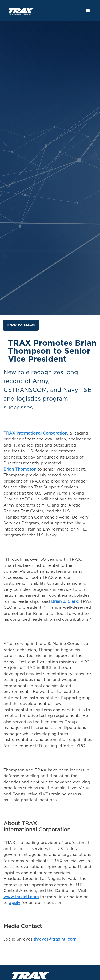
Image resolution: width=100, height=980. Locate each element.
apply (15, 903)
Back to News (21, 325)
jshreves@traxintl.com (54, 939)
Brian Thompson (20, 469)
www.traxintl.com (21, 897)
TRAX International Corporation (35, 433)
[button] (88, 11)
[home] (18, 9)
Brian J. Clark (65, 602)
